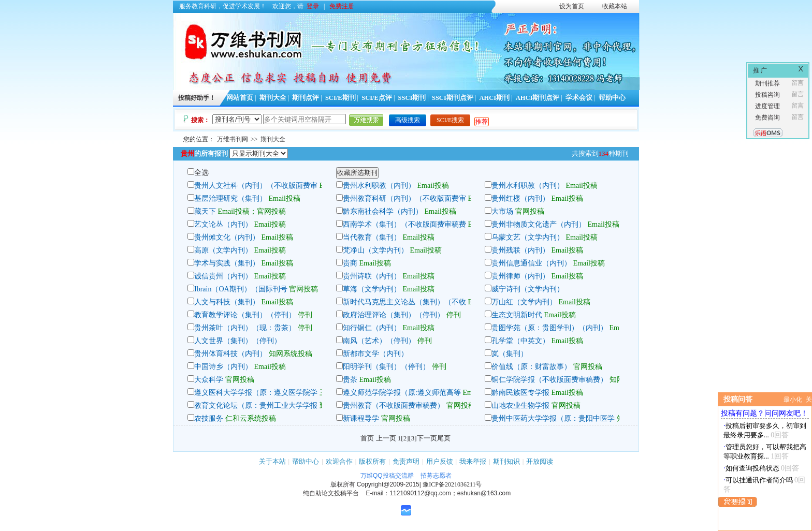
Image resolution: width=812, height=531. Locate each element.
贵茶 (350, 380)
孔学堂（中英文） (520, 341)
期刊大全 (273, 98)
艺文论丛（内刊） (223, 224)
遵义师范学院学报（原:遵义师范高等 (402, 393)
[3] (413, 438)
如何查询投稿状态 (752, 468)
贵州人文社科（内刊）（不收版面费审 (256, 186)
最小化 (793, 400)
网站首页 (240, 98)
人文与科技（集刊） (227, 302)
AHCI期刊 (494, 98)
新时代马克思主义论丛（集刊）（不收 (404, 302)
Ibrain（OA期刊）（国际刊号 (241, 289)
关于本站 (272, 461)
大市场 (502, 211)
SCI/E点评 (377, 98)
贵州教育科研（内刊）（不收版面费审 (404, 198)
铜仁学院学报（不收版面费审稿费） (549, 380)
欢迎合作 (339, 461)
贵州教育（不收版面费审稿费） (394, 405)
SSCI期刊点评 (453, 98)
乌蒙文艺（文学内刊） (528, 237)
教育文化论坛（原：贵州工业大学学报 (256, 405)
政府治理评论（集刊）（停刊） (394, 315)
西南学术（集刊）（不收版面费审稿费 (404, 224)
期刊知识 (506, 461)
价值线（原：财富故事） (531, 367)
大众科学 (209, 380)
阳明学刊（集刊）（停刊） (386, 367)
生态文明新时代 (517, 315)
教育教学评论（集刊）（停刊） (245, 315)
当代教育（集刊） (372, 237)
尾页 (444, 438)
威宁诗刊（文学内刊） (528, 289)
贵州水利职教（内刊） (379, 186)
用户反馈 (440, 461)
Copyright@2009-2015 (388, 484)
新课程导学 (361, 418)
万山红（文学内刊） (524, 302)
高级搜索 (408, 120)
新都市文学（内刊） (375, 354)
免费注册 (342, 6)
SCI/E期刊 (340, 98)
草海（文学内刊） (372, 289)
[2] (405, 438)
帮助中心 (612, 98)
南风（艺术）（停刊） (379, 341)
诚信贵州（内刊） (223, 276)
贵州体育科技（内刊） (230, 354)
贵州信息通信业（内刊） (531, 263)
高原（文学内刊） (223, 250)
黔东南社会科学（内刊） (383, 211)
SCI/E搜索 (450, 120)
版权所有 (372, 461)
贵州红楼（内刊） (520, 198)
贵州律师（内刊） (520, 276)
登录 (313, 6)
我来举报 (473, 461)
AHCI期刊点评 (538, 98)
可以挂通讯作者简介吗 (759, 480)
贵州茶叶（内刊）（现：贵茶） (245, 328)
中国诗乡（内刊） (223, 367)
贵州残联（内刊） (520, 250)
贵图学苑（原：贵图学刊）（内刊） (549, 328)
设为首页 (572, 6)
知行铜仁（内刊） (372, 328)
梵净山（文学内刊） (375, 250)
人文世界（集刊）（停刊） (238, 341)
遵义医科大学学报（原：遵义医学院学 (256, 393)
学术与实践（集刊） (227, 263)
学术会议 (579, 98)
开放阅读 (540, 461)
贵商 (350, 263)
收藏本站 (615, 6)
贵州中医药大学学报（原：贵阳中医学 (553, 418)
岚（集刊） (510, 354)
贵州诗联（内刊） (372, 276)
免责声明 (406, 461)
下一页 (427, 438)
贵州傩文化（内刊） (227, 237)
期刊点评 (306, 98)
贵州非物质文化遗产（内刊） (539, 224)
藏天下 (205, 211)
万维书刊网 (233, 139)
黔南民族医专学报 (520, 393)
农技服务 (209, 418)
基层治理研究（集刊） (230, 198)
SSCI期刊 (412, 98)
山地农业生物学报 (520, 405)
